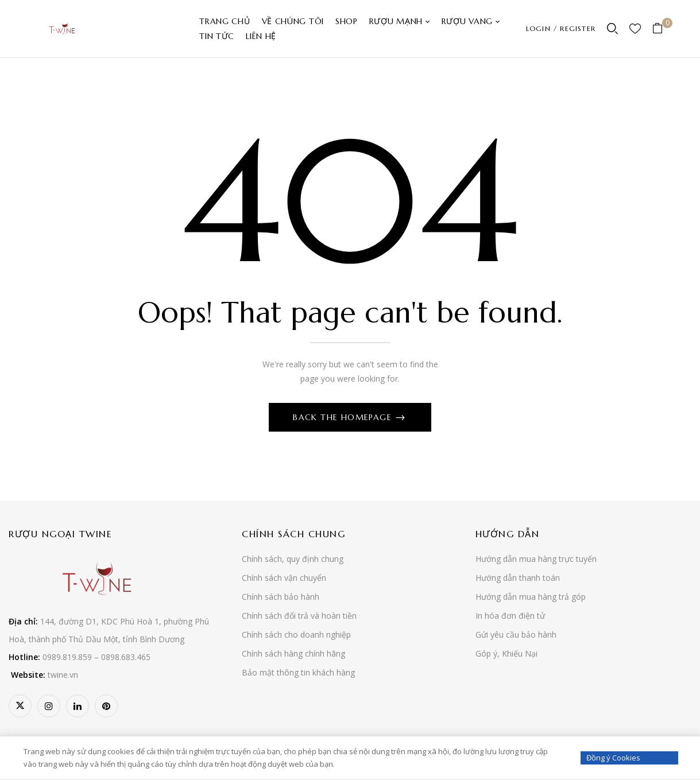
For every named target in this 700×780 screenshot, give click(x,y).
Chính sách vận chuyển (284, 578)
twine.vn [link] (63, 675)
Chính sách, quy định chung (293, 559)
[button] (662, 29)
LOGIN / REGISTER (561, 28)
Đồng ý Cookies (613, 758)
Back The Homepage (344, 417)
